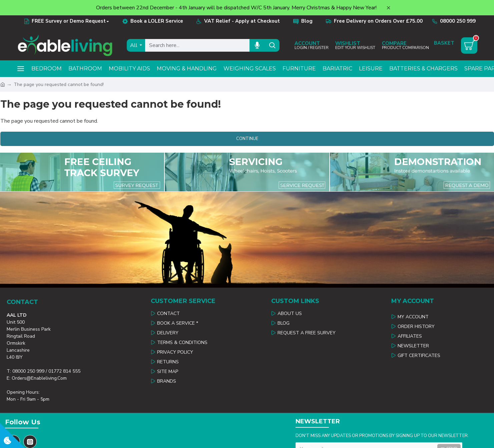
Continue (247, 139)
